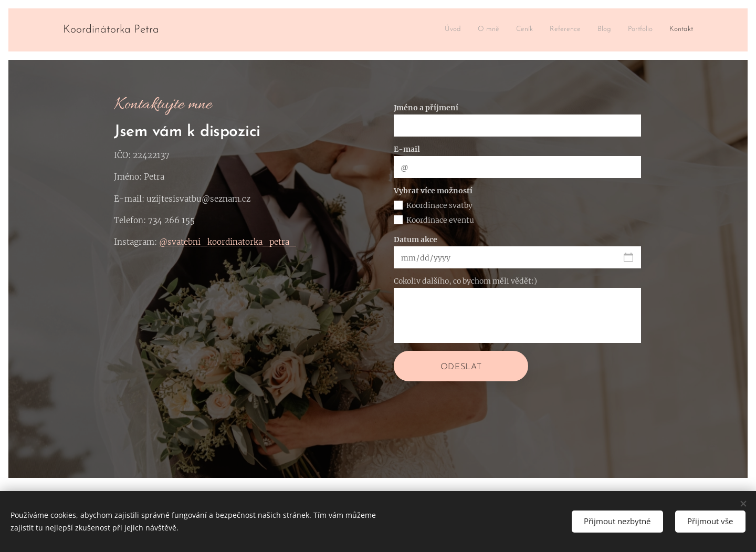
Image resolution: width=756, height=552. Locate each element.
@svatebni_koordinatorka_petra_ (228, 242)
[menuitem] (595, 30)
